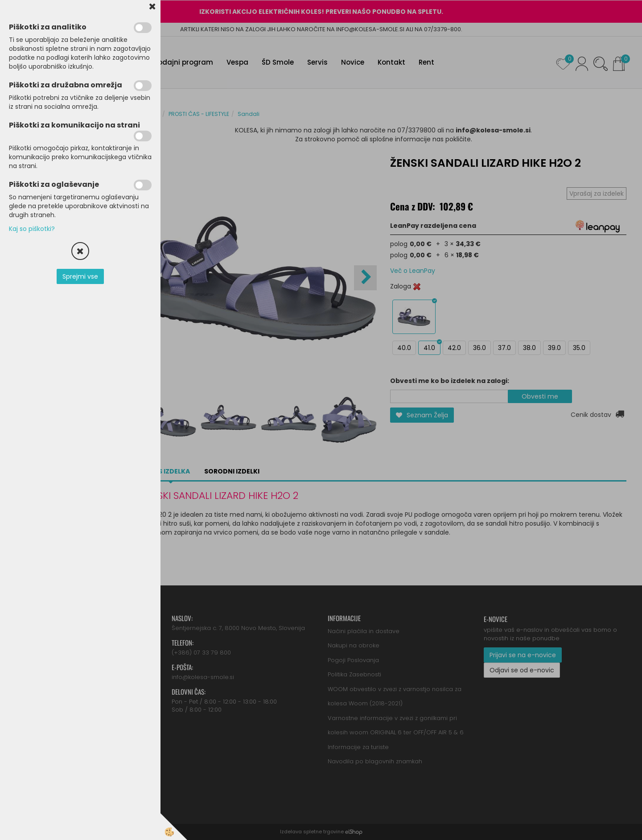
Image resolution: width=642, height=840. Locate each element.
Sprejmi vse (80, 276)
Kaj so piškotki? (32, 229)
